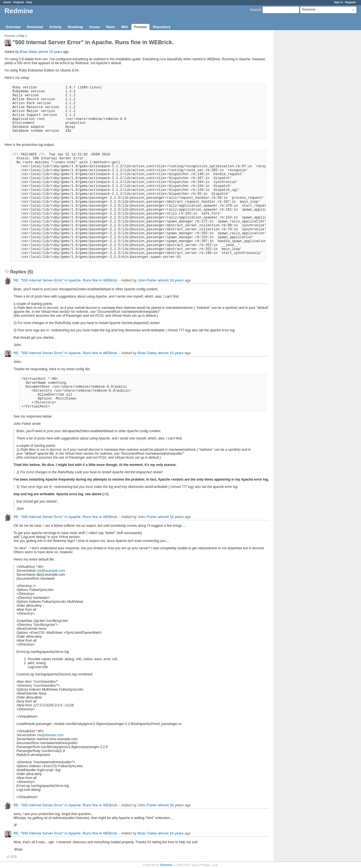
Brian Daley (28, 52)
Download (35, 27)
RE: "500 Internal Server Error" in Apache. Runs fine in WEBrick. (66, 280)
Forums (140, 27)
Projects (19, 2)
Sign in (338, 2)
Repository (162, 27)
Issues (95, 27)
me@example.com (51, 571)
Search (255, 10)
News (110, 27)
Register (351, 2)
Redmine (166, 865)
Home (7, 2)
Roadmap (75, 27)
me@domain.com (50, 735)
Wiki (125, 27)
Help (29, 2)
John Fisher (147, 280)
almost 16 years (50, 52)
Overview (13, 27)
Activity (55, 27)
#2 (105, 494)
